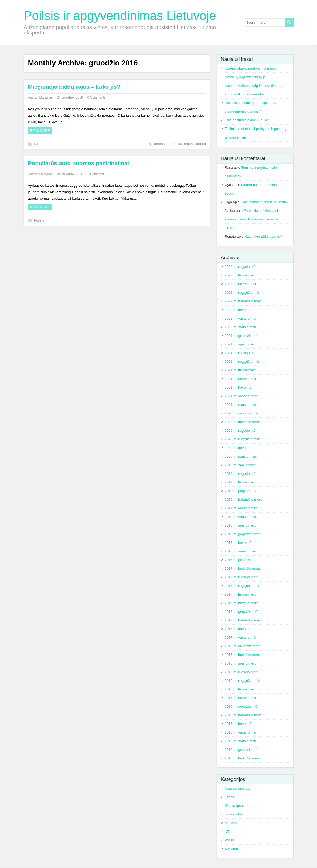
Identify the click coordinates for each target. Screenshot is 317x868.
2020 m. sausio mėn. (241, 456)
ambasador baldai (168, 144)
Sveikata (231, 849)
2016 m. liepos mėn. (241, 689)
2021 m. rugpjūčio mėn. (243, 362)
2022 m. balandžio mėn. (243, 301)
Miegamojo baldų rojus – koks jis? (74, 87)
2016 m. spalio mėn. (241, 663)
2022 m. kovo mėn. (240, 310)
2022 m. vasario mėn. (242, 318)
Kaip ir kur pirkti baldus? (263, 236)
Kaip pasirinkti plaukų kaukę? (247, 120)
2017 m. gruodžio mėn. (243, 560)
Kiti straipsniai (236, 806)
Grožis (230, 797)
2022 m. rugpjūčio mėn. (243, 293)
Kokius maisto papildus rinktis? (265, 202)
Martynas (46, 98)
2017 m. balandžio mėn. (243, 620)
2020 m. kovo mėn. (240, 448)
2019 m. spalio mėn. (241, 465)
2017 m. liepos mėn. (241, 594)
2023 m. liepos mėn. (241, 275)
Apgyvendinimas (238, 788)
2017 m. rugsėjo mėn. (242, 577)
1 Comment (96, 174)
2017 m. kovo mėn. (240, 629)
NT (36, 144)
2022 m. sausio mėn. (241, 327)
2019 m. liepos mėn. (241, 482)
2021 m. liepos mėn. (241, 370)
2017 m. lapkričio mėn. (242, 568)
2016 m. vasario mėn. (242, 732)
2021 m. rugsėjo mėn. (242, 353)
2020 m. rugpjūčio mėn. (243, 439)
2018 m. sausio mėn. (241, 551)
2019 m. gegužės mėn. (243, 491)
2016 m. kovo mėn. (240, 724)
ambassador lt (195, 144)
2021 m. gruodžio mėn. (243, 336)
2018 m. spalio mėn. (241, 525)
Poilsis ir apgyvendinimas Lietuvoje (120, 16)
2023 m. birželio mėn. (241, 284)
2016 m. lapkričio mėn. (242, 655)
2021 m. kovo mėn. (240, 387)
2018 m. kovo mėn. (240, 543)
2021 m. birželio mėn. (241, 379)
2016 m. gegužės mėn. (243, 706)
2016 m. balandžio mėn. (243, 715)
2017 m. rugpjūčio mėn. (243, 586)
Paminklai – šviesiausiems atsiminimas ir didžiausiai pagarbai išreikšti (255, 219)
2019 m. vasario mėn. (242, 508)
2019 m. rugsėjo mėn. (242, 474)
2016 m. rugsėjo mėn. (242, 672)
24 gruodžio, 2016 (70, 98)
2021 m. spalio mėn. (241, 344)
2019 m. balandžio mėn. (243, 499)
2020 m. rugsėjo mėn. (242, 430)
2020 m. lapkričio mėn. (242, 422)
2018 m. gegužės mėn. (243, 534)
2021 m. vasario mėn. (242, 396)
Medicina (232, 823)
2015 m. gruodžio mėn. (243, 750)
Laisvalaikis (234, 814)
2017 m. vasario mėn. (242, 637)
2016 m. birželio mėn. (241, 698)
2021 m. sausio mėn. (241, 405)
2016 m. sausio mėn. (241, 741)
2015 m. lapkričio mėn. (242, 758)
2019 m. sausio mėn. (241, 517)
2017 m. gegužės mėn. (243, 612)
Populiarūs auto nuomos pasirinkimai (79, 163)
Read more (40, 131)
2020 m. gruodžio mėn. (243, 413)
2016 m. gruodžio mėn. (243, 646)
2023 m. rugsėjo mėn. (242, 267)
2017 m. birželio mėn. (241, 603)
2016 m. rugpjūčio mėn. (243, 681)
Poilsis (39, 220)
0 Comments (97, 98)
